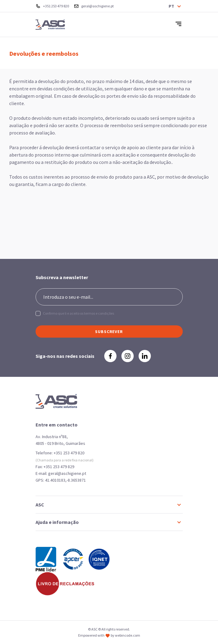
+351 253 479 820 (69, 453)
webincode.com (128, 635)
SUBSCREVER (109, 331)
